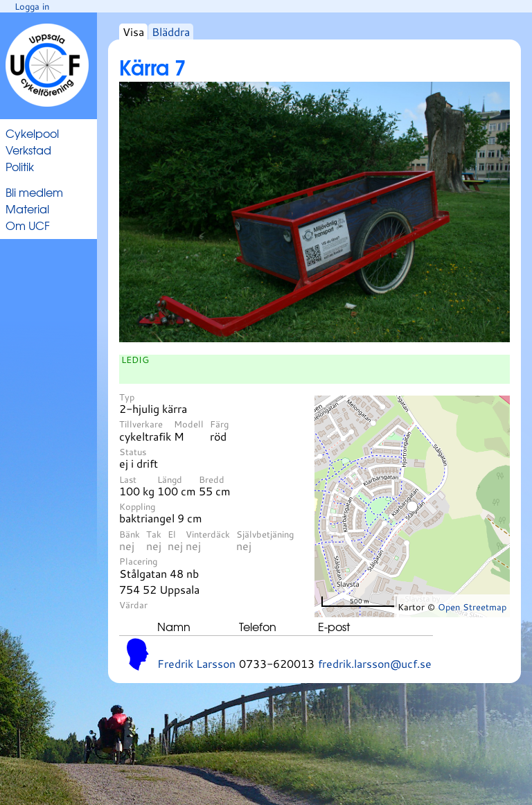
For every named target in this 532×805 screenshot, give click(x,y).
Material (27, 209)
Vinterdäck (208, 534)
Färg (219, 424)
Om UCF (28, 225)
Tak (154, 534)
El (172, 534)
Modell (189, 424)
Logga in (32, 6)
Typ (127, 397)
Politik (20, 166)
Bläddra (171, 32)
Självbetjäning (265, 534)
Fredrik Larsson (196, 663)
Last (128, 479)
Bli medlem (34, 192)
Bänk (130, 534)
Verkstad (28, 150)
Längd (170, 479)
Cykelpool (32, 133)
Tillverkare (141, 424)
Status (133, 452)
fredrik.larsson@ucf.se (375, 663)
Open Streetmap (472, 607)
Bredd (212, 479)
